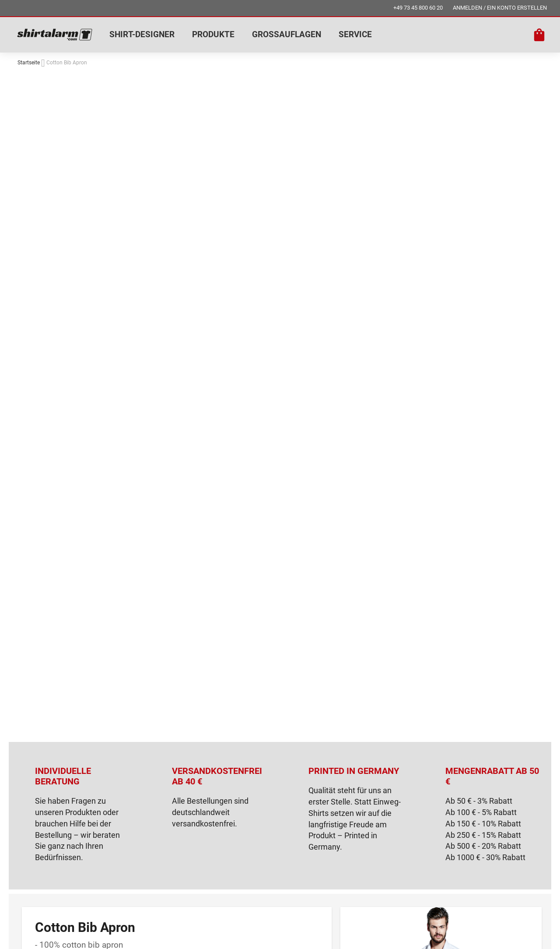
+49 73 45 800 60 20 (418, 8)
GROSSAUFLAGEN (287, 34)
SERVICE (355, 34)
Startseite (29, 63)
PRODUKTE (213, 34)
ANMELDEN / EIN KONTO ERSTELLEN (500, 8)
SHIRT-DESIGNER (142, 34)
